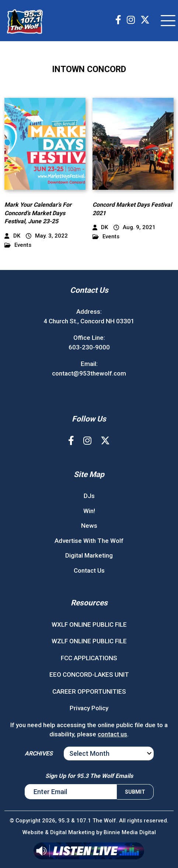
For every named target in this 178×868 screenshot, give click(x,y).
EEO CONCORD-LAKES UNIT (89, 675)
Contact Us (89, 570)
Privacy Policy (89, 708)
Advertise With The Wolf (89, 541)
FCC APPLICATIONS (89, 658)
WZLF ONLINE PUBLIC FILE (89, 641)
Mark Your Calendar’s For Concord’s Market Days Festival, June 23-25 (38, 213)
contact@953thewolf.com (89, 373)
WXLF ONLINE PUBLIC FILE (89, 625)
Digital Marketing (89, 555)
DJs (89, 496)
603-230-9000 (89, 347)
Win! (89, 511)
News (89, 526)
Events (18, 245)
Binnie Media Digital (130, 832)
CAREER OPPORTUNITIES (89, 691)
